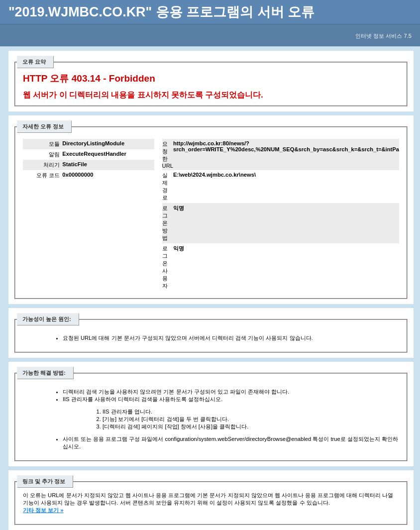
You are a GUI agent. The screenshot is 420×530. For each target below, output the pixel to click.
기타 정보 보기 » (43, 510)
